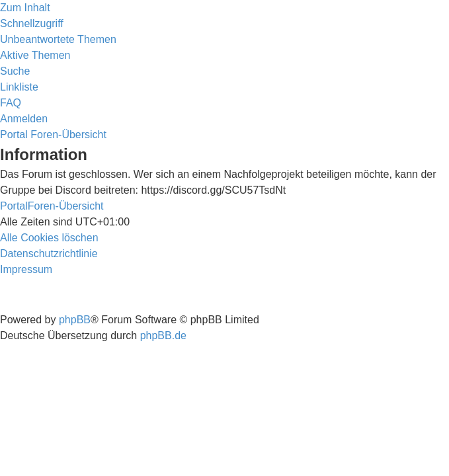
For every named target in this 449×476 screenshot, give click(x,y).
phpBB (75, 320)
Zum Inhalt (25, 8)
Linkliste (19, 87)
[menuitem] (58, 39)
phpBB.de (163, 336)
